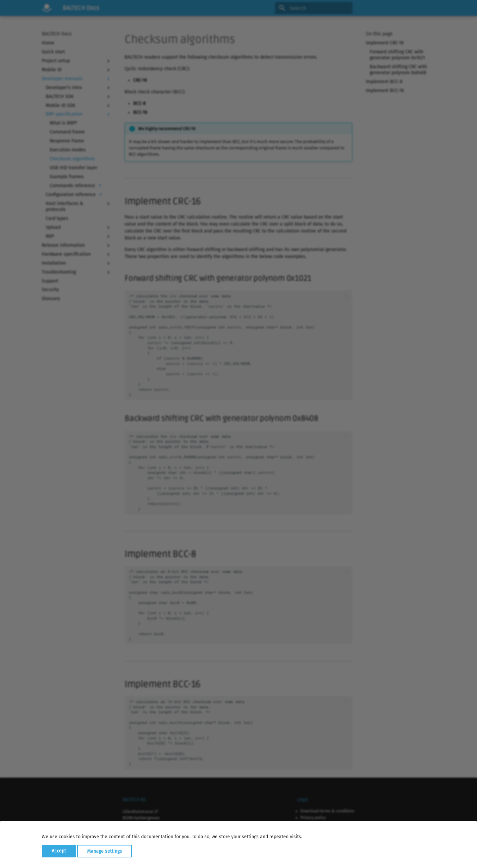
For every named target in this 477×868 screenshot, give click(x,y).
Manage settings (105, 851)
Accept (59, 851)
